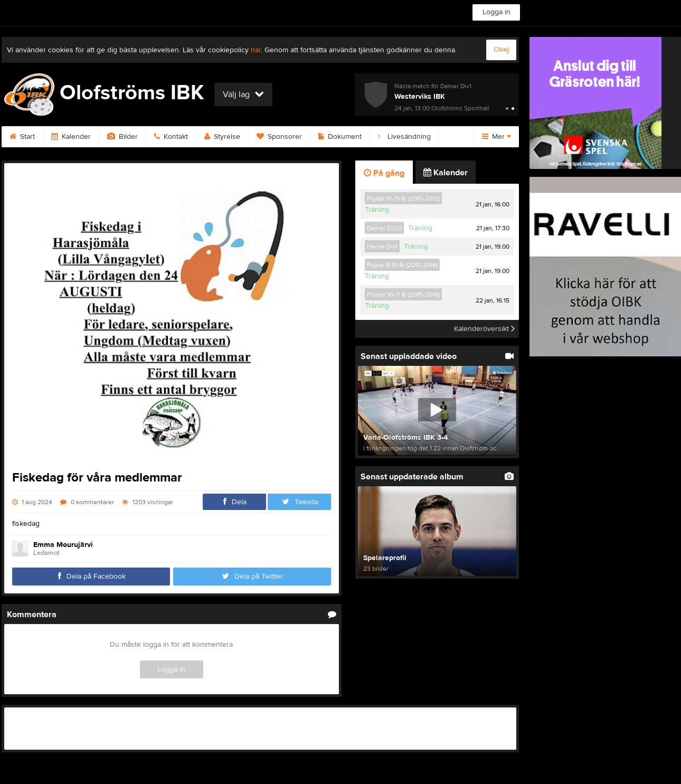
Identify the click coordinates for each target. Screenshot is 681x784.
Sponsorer (279, 137)
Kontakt (171, 137)
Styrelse (222, 137)
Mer (496, 137)
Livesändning (404, 137)
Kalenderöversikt (484, 329)
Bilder (122, 137)
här (256, 50)
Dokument (340, 137)
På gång (384, 173)
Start (22, 137)
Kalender (71, 137)
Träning (377, 210)
